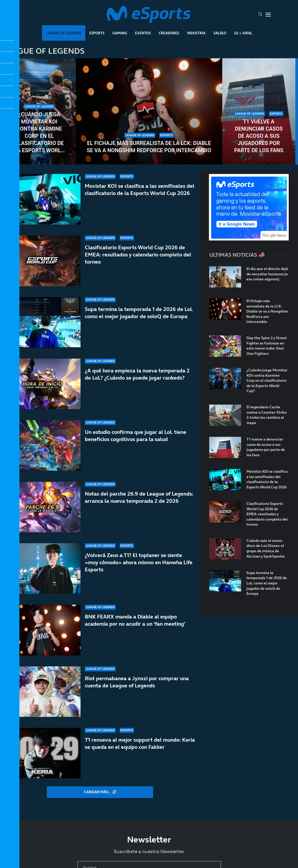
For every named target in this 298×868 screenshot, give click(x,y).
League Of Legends (64, 33)
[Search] (260, 15)
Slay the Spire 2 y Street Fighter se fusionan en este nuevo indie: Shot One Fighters (267, 346)
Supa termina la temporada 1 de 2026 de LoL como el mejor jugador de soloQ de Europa (267, 583)
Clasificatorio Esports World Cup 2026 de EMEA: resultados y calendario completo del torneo (267, 514)
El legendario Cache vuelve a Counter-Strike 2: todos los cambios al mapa (267, 415)
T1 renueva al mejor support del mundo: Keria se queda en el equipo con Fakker (140, 753)
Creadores (169, 33)
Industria (196, 33)
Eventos (143, 33)
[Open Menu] (268, 15)
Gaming (120, 33)
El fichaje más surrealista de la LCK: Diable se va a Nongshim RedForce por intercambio (149, 147)
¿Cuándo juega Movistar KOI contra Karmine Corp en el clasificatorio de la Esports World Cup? (39, 133)
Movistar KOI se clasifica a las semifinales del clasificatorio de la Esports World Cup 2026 (140, 195)
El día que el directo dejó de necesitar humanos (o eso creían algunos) (267, 274)
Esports (97, 33)
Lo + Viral (243, 33)
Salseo (220, 33)
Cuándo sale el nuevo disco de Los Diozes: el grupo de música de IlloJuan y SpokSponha (266, 549)
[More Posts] (100, 792)
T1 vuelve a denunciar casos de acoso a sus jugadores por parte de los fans (259, 136)
